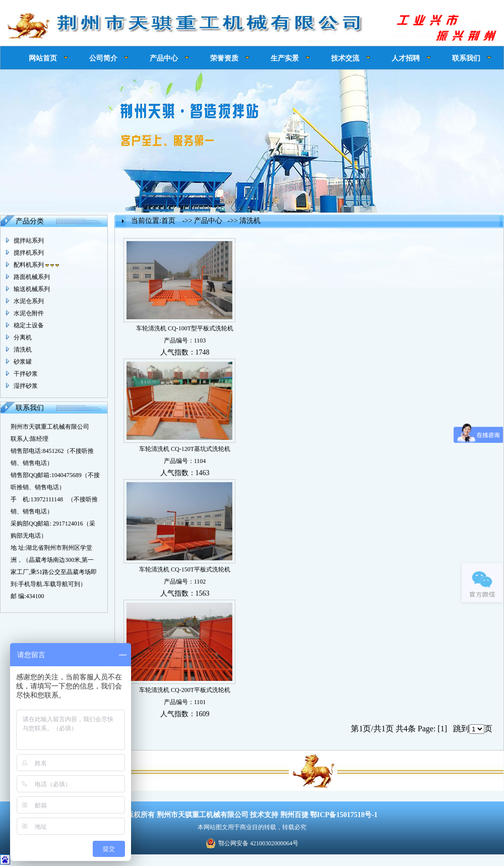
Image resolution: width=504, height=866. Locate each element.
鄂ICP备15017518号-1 (344, 815)
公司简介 (103, 58)
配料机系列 (36, 265)
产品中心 (164, 58)
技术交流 (345, 58)
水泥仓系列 (29, 301)
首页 (168, 221)
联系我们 (466, 58)
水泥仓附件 (29, 313)
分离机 (23, 337)
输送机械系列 (32, 289)
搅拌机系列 (29, 253)
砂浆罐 (23, 362)
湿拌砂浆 (26, 386)
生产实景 (285, 58)
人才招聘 (406, 58)
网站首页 (43, 58)
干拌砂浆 (26, 374)
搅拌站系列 (29, 241)
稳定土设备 (29, 325)
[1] (442, 729)
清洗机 (23, 350)
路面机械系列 (32, 277)
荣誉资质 (224, 58)
